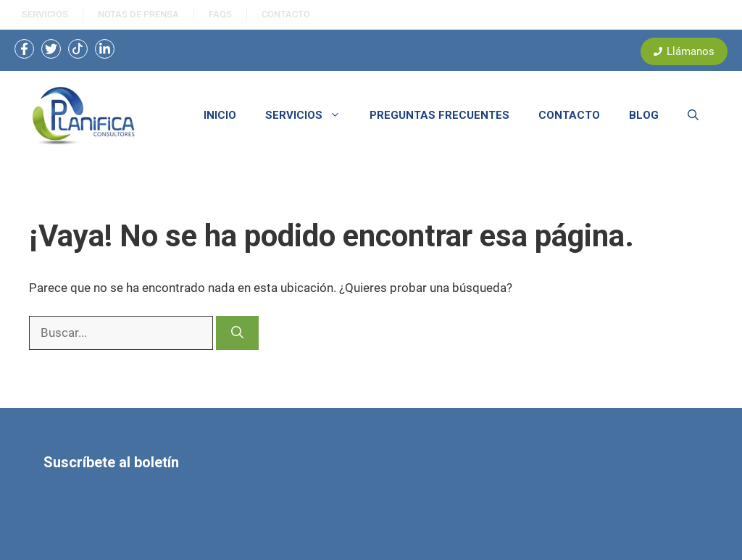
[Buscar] (237, 333)
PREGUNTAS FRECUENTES (439, 115)
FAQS (220, 14)
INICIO (220, 115)
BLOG (644, 115)
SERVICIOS (45, 14)
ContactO (286, 14)
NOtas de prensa (138, 14)
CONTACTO (569, 115)
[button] (693, 115)
